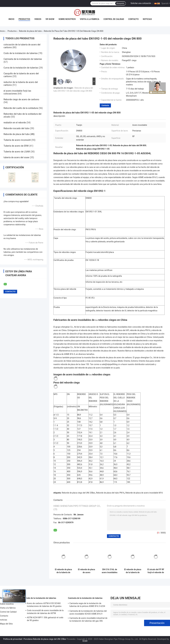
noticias (147, 19)
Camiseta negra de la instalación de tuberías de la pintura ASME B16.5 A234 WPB (87, 605)
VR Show (50, 19)
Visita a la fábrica (90, 19)
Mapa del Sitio (6, 624)
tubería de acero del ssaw (16, 157)
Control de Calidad (114, 19)
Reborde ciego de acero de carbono (21, 99)
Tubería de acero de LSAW (17, 152)
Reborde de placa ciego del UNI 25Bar (78, 493)
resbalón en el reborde (15, 123)
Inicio (11, 19)
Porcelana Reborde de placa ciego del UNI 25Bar (45, 639)
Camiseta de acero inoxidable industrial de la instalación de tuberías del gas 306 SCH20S (88, 620)
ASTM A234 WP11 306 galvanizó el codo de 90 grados (45, 619)
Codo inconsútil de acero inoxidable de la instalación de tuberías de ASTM (45, 612)
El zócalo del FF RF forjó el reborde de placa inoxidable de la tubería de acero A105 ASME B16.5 (156, 571)
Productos (24, 19)
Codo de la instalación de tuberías (21, 53)
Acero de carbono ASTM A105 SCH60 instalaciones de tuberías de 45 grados (44, 605)
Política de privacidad (13, 639)
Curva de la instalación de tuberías (21, 68)
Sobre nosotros (67, 19)
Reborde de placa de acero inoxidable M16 (144, 493)
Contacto (133, 19)
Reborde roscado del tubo (17, 128)
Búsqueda (120, 3)
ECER (85, 641)
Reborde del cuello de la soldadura (21, 108)
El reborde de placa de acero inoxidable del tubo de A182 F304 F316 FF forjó (86, 571)
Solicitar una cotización (141, 3)
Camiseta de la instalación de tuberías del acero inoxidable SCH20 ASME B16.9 (88, 612)
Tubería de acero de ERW (16, 146)
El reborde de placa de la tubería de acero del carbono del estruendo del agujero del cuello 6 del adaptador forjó (63, 571)
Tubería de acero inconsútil (17, 140)
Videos (38, 19)
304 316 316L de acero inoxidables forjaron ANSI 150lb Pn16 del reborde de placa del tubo (110, 571)
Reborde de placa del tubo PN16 (110, 493)
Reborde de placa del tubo (30, 31)
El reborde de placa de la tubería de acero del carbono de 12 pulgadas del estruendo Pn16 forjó (133, 571)
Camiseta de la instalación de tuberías (23, 59)
